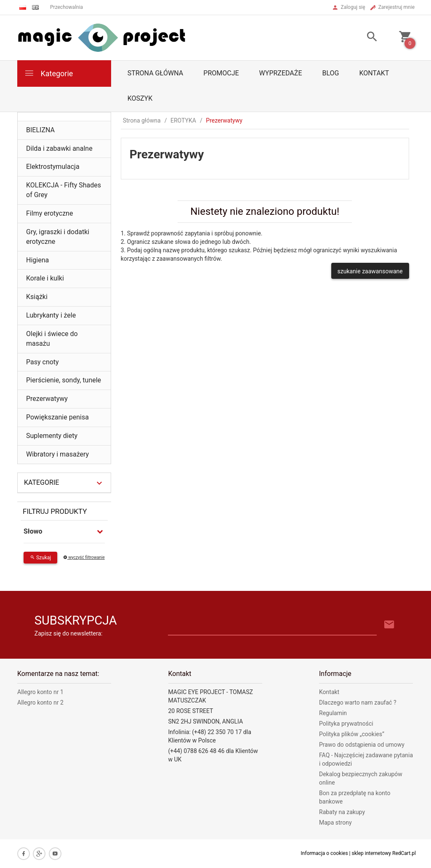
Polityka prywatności (346, 724)
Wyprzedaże (281, 73)
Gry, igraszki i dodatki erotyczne (58, 237)
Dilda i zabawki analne (59, 148)
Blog (330, 73)
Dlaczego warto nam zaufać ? (358, 702)
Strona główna (156, 73)
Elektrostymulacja (53, 167)
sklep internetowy (372, 853)
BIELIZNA (40, 130)
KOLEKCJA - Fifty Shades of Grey (64, 190)
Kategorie (48, 73)
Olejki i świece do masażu (52, 339)
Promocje (221, 73)
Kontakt (374, 73)
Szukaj (40, 558)
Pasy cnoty (43, 362)
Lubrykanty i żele (51, 315)
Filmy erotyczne (49, 213)
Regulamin (333, 713)
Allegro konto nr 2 (40, 702)
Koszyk (140, 98)
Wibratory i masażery (57, 454)
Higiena (37, 260)
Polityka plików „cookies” (352, 734)
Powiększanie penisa (57, 417)
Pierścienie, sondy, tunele (64, 380)
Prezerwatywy (47, 399)
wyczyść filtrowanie (84, 557)
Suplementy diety (52, 436)
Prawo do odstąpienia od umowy (362, 745)
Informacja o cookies (325, 853)
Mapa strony (335, 823)
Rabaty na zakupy (342, 812)
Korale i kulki (45, 278)
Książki (37, 297)
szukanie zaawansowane (370, 271)
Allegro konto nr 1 (40, 692)
